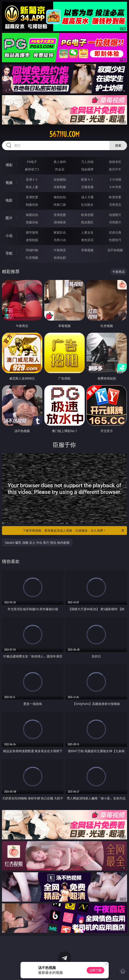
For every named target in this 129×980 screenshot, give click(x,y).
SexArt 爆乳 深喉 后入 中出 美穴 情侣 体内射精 (37, 543)
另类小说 (60, 240)
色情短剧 (60, 258)
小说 (9, 236)
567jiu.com (64, 134)
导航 (9, 253)
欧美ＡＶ (87, 179)
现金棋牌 (87, 169)
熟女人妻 (32, 187)
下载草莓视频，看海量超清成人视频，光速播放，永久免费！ (74, 531)
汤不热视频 (115, 250)
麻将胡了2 (32, 169)
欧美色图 (87, 215)
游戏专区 (115, 162)
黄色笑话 (87, 240)
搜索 (118, 145)
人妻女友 (87, 232)
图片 (9, 218)
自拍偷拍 (60, 179)
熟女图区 (87, 222)
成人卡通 (87, 197)
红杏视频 (32, 258)
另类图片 (115, 222)
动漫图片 (115, 215)
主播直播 (87, 187)
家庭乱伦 (60, 232)
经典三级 (60, 205)
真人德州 (60, 162)
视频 (9, 183)
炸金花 (60, 169)
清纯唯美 (60, 222)
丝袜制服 (60, 187)
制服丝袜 (32, 205)
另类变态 (115, 205)
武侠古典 (115, 232)
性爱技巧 (115, 240)
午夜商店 (60, 250)
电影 (9, 200)
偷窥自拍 (32, 215)
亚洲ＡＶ (32, 179)
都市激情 (32, 232)
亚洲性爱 (32, 197)
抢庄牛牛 (115, 169)
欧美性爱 (115, 197)
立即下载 (95, 970)
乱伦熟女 (87, 205)
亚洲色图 (60, 215)
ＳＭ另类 (115, 187)
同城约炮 (32, 250)
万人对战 (87, 162)
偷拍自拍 (60, 197)
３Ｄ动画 (115, 179)
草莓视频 (87, 250)
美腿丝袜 (32, 222)
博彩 (9, 165)
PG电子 (32, 162)
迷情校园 (32, 240)
